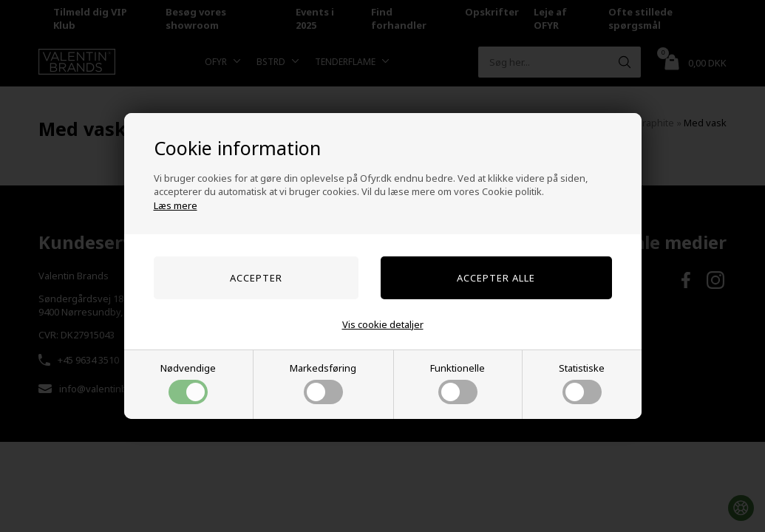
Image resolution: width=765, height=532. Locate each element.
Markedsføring (323, 383)
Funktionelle (458, 383)
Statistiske (582, 383)
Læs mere (176, 205)
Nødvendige (188, 383)
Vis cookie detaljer (383, 324)
